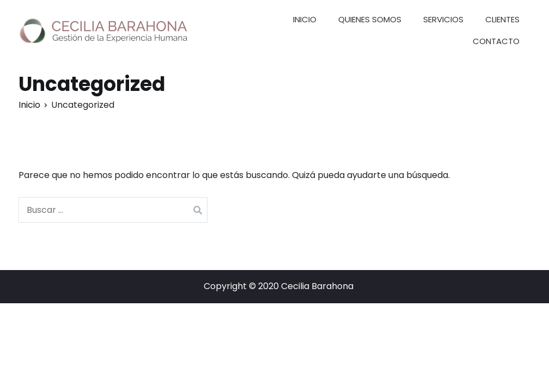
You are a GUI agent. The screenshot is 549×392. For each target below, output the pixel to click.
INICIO (305, 19)
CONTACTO (496, 41)
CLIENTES (502, 19)
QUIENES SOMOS (370, 19)
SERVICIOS (443, 19)
